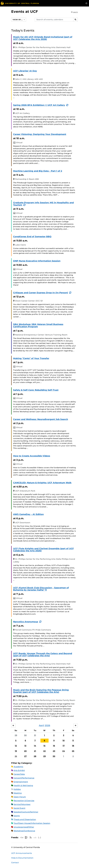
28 (35, 756)
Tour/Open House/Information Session (32, 823)
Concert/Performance (24, 778)
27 (25, 756)
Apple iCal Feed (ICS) (22, 837)
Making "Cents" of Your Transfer (31, 358)
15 (44, 746)
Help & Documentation (22, 858)
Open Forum (20, 797)
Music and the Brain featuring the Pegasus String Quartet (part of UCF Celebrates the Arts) (41, 691)
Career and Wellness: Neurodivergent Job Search (41, 419)
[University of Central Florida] (20, 3)
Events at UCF (25, 12)
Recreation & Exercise (24, 801)
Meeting (18, 793)
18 (73, 746)
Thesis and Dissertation (25, 819)
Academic (18, 767)
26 (16, 756)
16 (54, 746)
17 (64, 746)
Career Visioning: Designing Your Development (40, 134)
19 (16, 751)
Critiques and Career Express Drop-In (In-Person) (41, 293)
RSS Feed (31, 837)
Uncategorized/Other (24, 827)
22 (44, 751)
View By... (18, 20)
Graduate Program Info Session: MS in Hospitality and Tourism (43, 204)
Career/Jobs (19, 774)
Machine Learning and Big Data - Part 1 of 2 (38, 171)
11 (73, 740)
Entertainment (21, 782)
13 (25, 746)
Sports (17, 816)
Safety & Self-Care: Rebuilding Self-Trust (36, 390)
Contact (15, 863)
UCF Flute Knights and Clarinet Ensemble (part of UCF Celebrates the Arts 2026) (44, 550)
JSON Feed (40, 837)
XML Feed (35, 837)
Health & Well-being (23, 785)
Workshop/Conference (24, 831)
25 (73, 751)
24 (64, 751)
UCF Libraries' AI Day (25, 71)
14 (35, 746)
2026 (47, 725)
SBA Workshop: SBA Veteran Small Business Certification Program (38, 325)
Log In (74, 12)
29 (16, 735)
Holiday (17, 789)
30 (25, 735)
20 (25, 751)
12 (16, 746)
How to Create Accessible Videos (32, 456)
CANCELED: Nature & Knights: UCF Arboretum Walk (42, 483)
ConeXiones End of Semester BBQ (32, 237)
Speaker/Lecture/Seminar (26, 812)
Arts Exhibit (19, 770)
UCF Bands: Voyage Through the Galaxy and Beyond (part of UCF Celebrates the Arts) (43, 655)
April (41, 725)
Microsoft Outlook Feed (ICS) (26, 837)
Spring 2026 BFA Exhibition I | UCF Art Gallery (39, 105)
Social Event (19, 808)
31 (35, 735)
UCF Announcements (22, 853)
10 (64, 740)
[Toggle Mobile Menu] (86, 3)
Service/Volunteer (22, 804)
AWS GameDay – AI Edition (28, 514)
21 (35, 751)
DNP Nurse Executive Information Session (37, 261)
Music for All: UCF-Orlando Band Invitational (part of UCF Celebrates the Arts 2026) (43, 38)
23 (54, 751)
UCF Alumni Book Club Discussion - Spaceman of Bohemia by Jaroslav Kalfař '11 (41, 589)
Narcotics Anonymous (26, 622)
